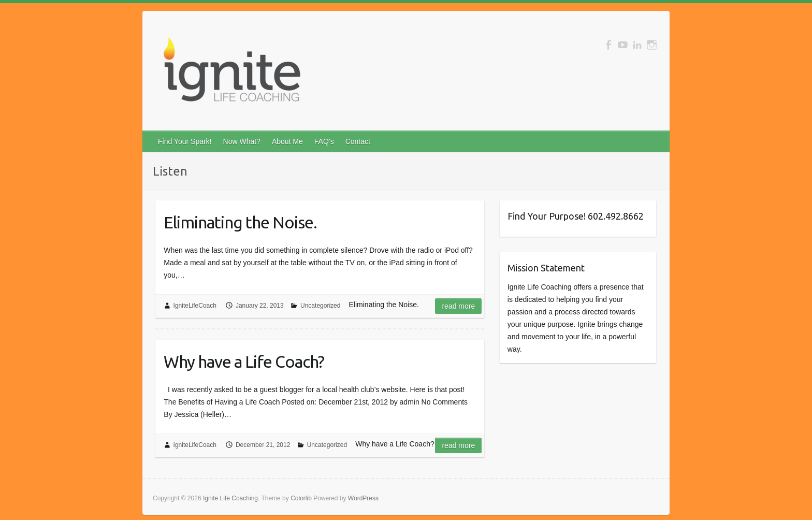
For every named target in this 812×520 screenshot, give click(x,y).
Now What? (242, 141)
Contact (358, 141)
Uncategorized (320, 306)
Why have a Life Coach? (244, 362)
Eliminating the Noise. (240, 222)
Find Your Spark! (185, 141)
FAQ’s (324, 141)
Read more (458, 306)
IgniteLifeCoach (195, 306)
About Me (287, 141)
